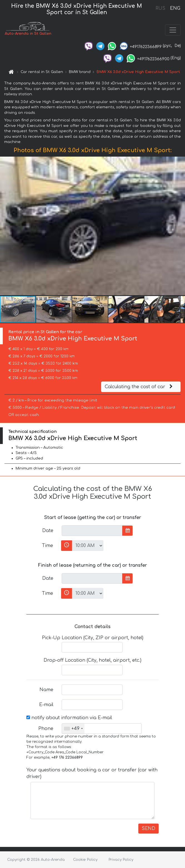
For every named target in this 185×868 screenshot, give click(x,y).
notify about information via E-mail (69, 718)
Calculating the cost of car (139, 387)
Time (47, 546)
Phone (46, 729)
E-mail (46, 705)
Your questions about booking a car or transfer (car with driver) (92, 773)
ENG (175, 8)
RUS (160, 8)
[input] (92, 531)
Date (48, 531)
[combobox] (73, 729)
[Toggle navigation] (173, 30)
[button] (180, 226)
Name (46, 690)
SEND (148, 829)
